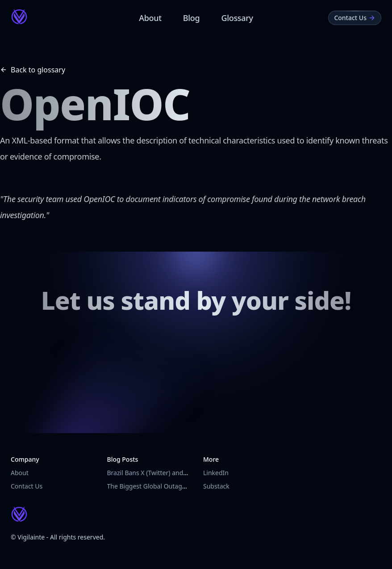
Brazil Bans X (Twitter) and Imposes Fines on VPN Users (188, 473)
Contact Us (27, 486)
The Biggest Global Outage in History (161, 486)
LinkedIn (216, 473)
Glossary (237, 18)
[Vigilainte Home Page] (19, 17)
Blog (192, 18)
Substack (216, 486)
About (150, 18)
